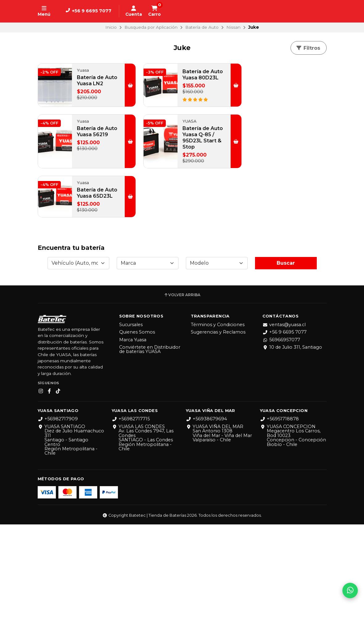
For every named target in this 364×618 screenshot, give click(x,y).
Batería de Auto (202, 27)
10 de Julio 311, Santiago (292, 441)
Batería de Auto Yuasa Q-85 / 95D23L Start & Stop (95, 144)
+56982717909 (58, 513)
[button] (123, 88)
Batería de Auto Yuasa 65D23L (190, 141)
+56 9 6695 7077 (285, 426)
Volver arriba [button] (182, 389)
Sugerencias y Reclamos (218, 426)
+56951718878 (279, 513)
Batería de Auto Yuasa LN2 (91, 84)
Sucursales (131, 418)
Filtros (308, 48)
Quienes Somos (137, 426)
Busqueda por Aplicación (151, 27)
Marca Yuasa (133, 433)
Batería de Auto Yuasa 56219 (288, 84)
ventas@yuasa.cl (284, 418)
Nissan (233, 27)
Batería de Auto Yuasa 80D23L (190, 78)
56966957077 (281, 433)
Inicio (111, 27)
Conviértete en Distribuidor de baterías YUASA (150, 443)
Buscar (286, 357)
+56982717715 (131, 513)
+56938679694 (206, 513)
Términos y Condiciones (218, 418)
